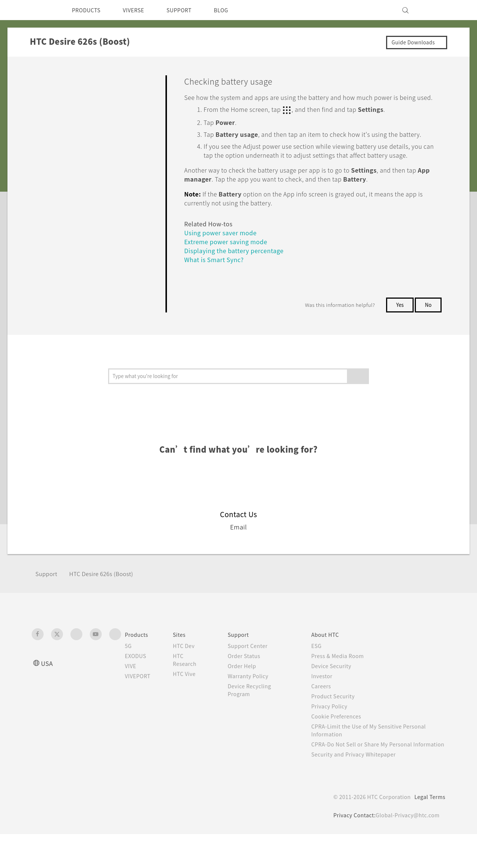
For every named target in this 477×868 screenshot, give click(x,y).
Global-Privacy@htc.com (406, 849)
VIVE (132, 692)
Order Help (247, 692)
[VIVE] (435, 10)
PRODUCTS (88, 10)
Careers (325, 712)
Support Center (253, 672)
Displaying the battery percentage (239, 276)
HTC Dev (190, 672)
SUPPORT (189, 10)
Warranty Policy (254, 702)
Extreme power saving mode (230, 268)
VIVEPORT (140, 702)
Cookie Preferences (342, 742)
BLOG (234, 10)
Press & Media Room (344, 682)
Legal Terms (429, 831)
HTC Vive (190, 700)
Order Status (249, 682)
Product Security (338, 722)
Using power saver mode (223, 259)
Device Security (337, 692)
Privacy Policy (334, 732)
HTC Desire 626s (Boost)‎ (107, 600)
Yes (398, 331)
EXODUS (137, 682)
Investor (326, 702)
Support (47, 600)
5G (128, 672)
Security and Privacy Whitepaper (360, 788)
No (428, 331)
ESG (320, 672)
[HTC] (41, 10)
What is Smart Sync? (217, 285)
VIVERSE (140, 10)
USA (48, 689)
